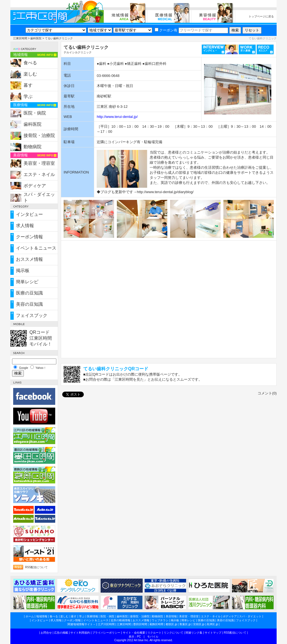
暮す (28, 85)
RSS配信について (37, 567)
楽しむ (30, 74)
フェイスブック (32, 315)
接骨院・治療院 (39, 135)
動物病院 (33, 147)
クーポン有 (166, 30)
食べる (30, 63)
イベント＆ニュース (36, 248)
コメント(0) (267, 393)
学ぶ (28, 96)
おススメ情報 (29, 259)
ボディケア (35, 186)
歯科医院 (36, 38)
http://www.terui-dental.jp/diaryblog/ (165, 192)
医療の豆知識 (29, 293)
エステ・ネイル (39, 174)
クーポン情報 (29, 237)
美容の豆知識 (29, 304)
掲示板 (23, 270)
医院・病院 (35, 113)
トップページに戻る (261, 16)
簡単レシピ (27, 282)
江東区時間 (20, 38)
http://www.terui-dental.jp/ (117, 117)
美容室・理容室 (39, 163)
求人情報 (25, 226)
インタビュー (29, 214)
